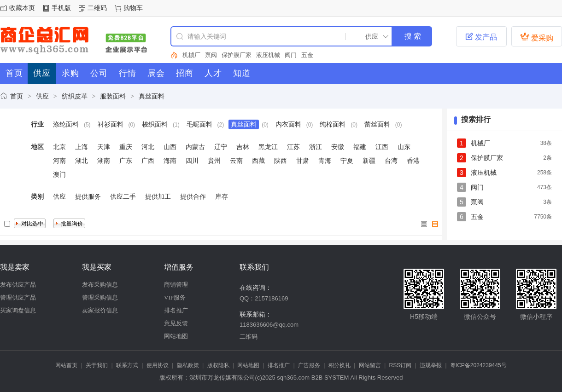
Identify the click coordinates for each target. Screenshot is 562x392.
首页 (17, 96)
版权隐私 (218, 365)
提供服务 (88, 196)
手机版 (61, 8)
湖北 (82, 161)
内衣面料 (288, 124)
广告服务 (309, 365)
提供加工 (158, 196)
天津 (104, 147)
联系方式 (127, 365)
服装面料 (113, 96)
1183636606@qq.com (269, 325)
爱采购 (537, 37)
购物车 (133, 8)
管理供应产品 (18, 297)
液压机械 (268, 55)
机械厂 (191, 55)
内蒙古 (195, 147)
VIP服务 (175, 297)
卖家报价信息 (100, 310)
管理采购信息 (100, 297)
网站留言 (370, 365)
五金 (307, 55)
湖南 (104, 161)
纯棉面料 (333, 124)
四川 (192, 161)
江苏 (293, 147)
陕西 (281, 161)
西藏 (258, 161)
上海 (82, 147)
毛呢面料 (199, 124)
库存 (222, 196)
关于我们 (97, 365)
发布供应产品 (18, 285)
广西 (148, 161)
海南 (170, 161)
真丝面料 (152, 96)
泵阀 (211, 55)
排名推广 (176, 310)
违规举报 (431, 365)
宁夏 (347, 161)
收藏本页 (22, 8)
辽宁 (221, 147)
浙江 (316, 147)
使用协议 (158, 365)
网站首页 (66, 365)
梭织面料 (155, 124)
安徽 (338, 147)
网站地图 (176, 336)
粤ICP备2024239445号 (478, 365)
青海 (325, 161)
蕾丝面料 (377, 124)
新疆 (369, 161)
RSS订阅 (401, 365)
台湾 (391, 161)
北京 (59, 147)
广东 (126, 161)
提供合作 (193, 196)
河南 (59, 161)
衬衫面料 (111, 124)
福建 (360, 147)
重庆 (126, 147)
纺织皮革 (75, 96)
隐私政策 (188, 365)
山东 (404, 147)
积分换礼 (340, 365)
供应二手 (123, 196)
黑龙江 (268, 147)
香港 (413, 161)
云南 (236, 161)
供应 (42, 96)
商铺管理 (176, 285)
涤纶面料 (66, 124)
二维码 (97, 8)
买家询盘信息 (18, 310)
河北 (148, 147)
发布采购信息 (100, 285)
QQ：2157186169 (264, 298)
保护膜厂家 (237, 55)
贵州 (214, 161)
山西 (170, 147)
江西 (382, 147)
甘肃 (303, 161)
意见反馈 (176, 323)
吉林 (243, 147)
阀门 (291, 55)
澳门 (59, 174)
